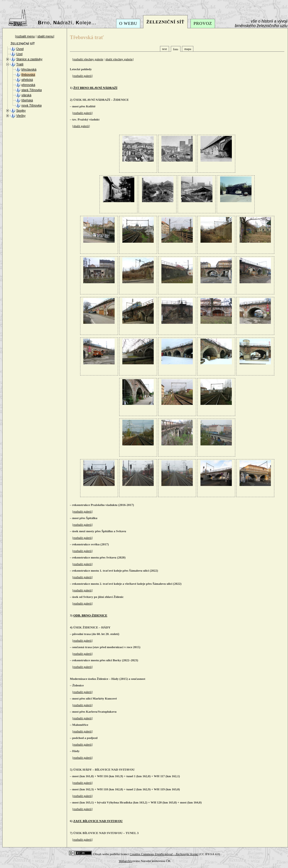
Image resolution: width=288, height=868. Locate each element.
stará (32, 90)
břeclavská (29, 69)
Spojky (21, 110)
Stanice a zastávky (29, 59)
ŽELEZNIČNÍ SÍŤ (165, 22)
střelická (27, 80)
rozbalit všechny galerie (88, 59)
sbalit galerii (81, 126)
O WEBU (128, 23)
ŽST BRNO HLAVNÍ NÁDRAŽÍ (95, 88)
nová (32, 105)
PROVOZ (203, 23)
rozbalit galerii (82, 76)
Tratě (20, 64)
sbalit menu (45, 36)
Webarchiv (125, 861)
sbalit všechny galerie (119, 59)
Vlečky (21, 116)
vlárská (26, 95)
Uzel (19, 54)
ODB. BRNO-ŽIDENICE (90, 615)
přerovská (28, 85)
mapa (188, 49)
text (165, 49)
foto (176, 49)
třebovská (28, 75)
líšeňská (27, 100)
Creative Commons (164, 854)
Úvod (20, 49)
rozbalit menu (25, 36)
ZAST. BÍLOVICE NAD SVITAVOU (98, 821)
